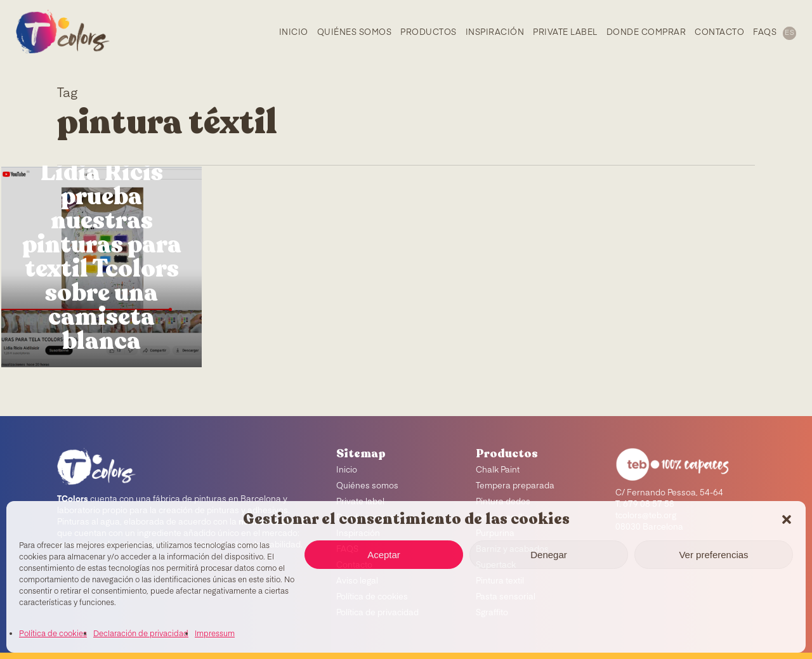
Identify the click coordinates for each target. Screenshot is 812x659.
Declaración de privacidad (141, 634)
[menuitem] (789, 32)
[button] (787, 519)
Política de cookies (53, 634)
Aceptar (384, 555)
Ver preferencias (713, 555)
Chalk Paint (498, 470)
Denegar (549, 555)
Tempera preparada (515, 486)
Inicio (347, 470)
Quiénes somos (367, 486)
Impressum (215, 634)
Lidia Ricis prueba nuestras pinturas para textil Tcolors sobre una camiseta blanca (102, 257)
